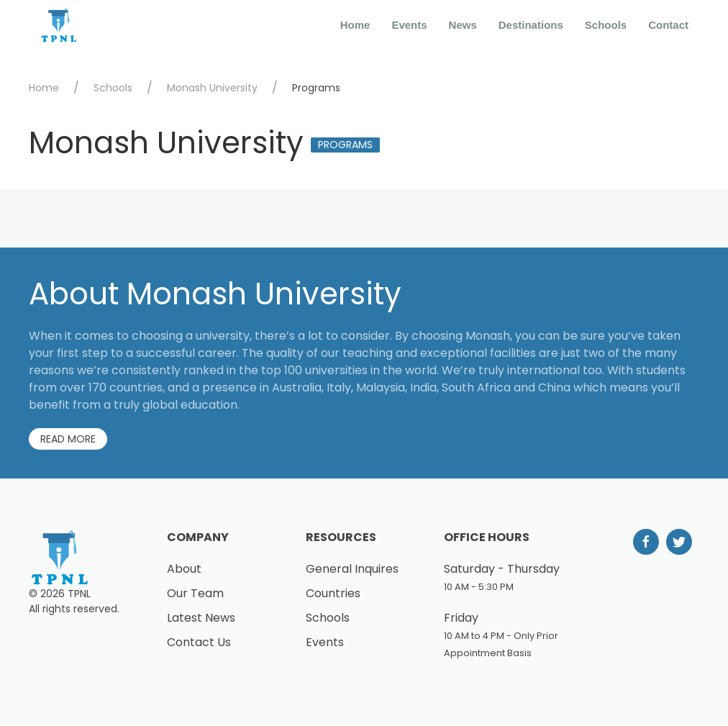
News (463, 25)
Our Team (195, 593)
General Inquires (352, 569)
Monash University (212, 88)
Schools (606, 25)
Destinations (531, 25)
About (184, 569)
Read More (68, 439)
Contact (668, 25)
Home (355, 25)
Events (409, 25)
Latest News (201, 618)
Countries (333, 593)
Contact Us (199, 642)
